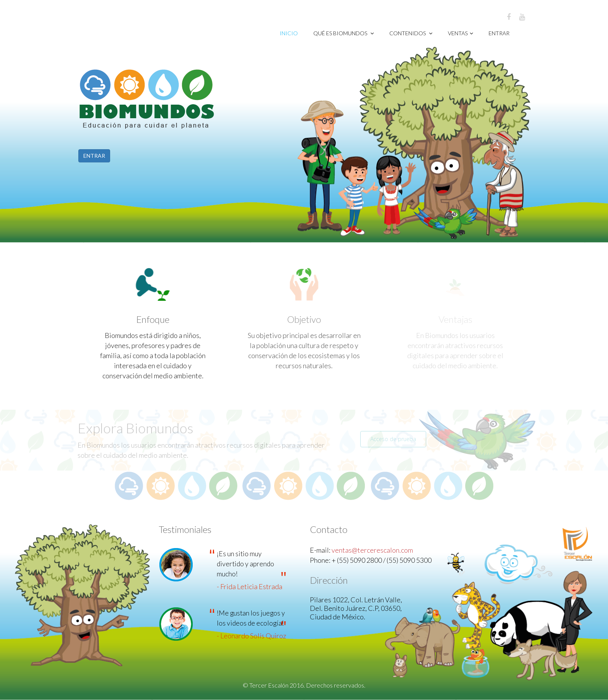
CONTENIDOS (411, 33)
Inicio (289, 33)
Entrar (499, 33)
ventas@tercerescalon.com (372, 550)
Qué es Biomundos (344, 33)
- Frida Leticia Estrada (250, 586)
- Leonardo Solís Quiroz (251, 636)
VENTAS (460, 33)
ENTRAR (94, 156)
